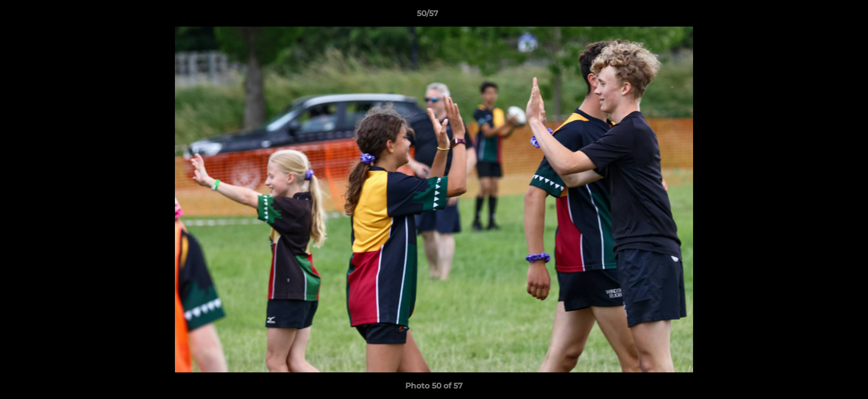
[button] (821, 16)
